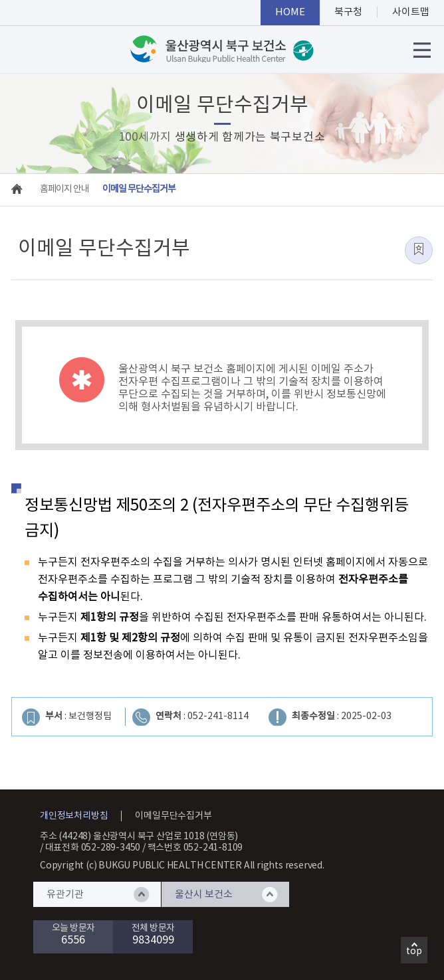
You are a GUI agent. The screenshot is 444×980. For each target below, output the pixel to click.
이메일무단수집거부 (173, 816)
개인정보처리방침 (74, 816)
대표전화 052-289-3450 (93, 848)
